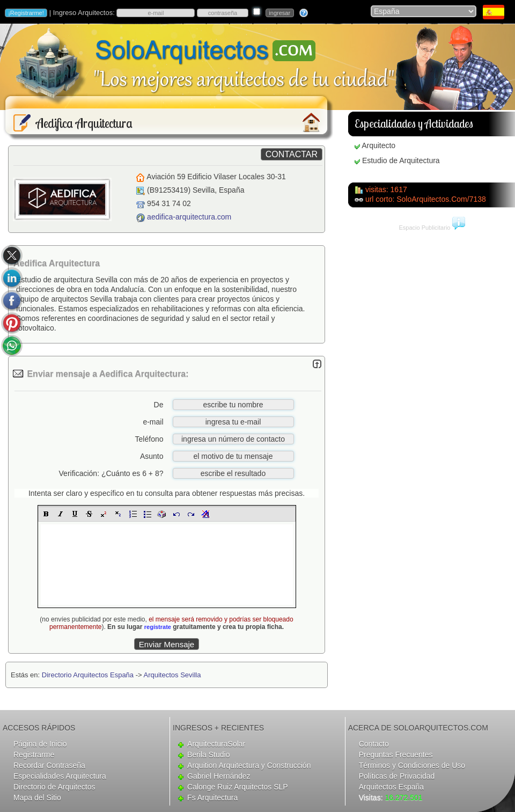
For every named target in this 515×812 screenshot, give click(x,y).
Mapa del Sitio (37, 798)
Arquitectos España (391, 787)
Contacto (374, 744)
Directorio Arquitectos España (88, 675)
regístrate (158, 627)
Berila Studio (208, 755)
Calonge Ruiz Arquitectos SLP (238, 787)
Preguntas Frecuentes (396, 755)
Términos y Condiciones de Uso (412, 765)
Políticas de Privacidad (397, 776)
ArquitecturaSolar (216, 744)
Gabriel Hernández (219, 776)
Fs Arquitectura (212, 798)
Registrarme (34, 755)
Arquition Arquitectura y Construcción (249, 765)
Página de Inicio (40, 744)
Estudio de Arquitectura (401, 160)
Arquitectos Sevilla (172, 675)
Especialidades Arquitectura (60, 776)
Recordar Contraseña (49, 765)
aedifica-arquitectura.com (189, 217)
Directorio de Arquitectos (54, 787)
